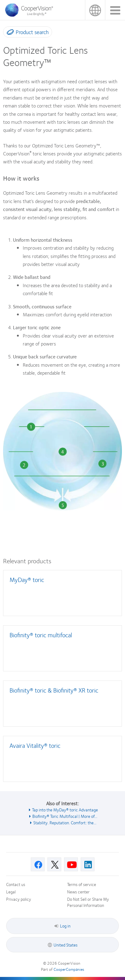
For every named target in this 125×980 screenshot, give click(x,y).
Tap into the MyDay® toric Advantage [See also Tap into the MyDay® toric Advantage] (65, 810)
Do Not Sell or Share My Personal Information (88, 902)
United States (95, 10)
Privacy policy (19, 899)
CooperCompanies (69, 969)
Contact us (16, 884)
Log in (62, 926)
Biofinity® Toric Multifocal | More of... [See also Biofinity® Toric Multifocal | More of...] (65, 816)
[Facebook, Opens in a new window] (38, 864)
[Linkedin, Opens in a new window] (88, 864)
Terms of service (82, 884)
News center (78, 892)
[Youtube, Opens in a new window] (71, 864)
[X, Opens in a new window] (54, 864)
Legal (11, 892)
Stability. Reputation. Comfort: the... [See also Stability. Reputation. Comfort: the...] (65, 822)
